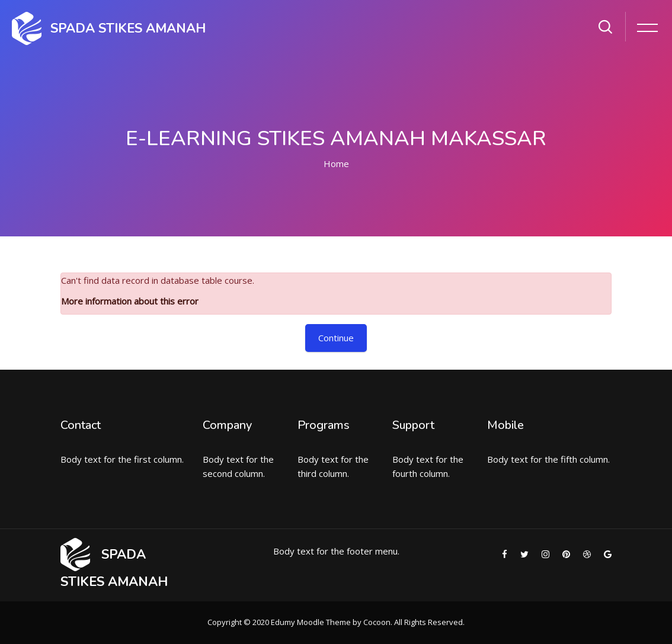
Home (336, 164)
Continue (336, 338)
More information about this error (130, 301)
